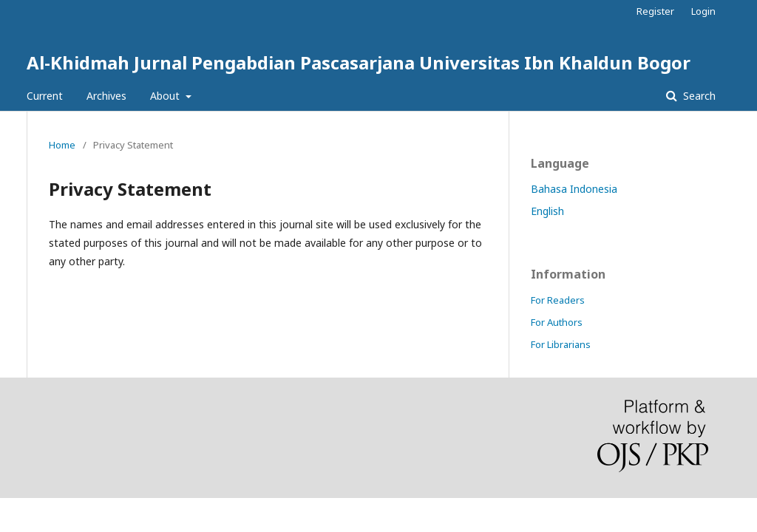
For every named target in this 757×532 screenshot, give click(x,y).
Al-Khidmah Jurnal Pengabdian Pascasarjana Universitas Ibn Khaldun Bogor (359, 62)
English (547, 211)
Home (62, 145)
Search (698, 96)
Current (45, 96)
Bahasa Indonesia (574, 189)
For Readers (558, 300)
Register (655, 11)
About (166, 96)
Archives (106, 96)
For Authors (557, 322)
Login (703, 11)
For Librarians (561, 344)
